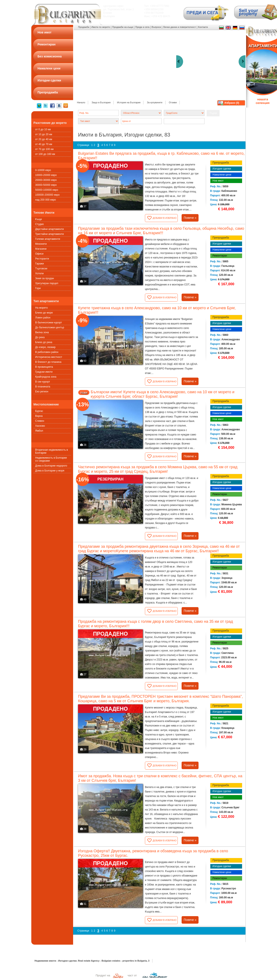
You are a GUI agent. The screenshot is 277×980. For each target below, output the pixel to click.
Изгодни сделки (222, 169)
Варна (39, 416)
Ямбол (39, 431)
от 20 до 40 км (44, 139)
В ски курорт (43, 382)
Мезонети (41, 244)
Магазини (41, 249)
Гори (38, 288)
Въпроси (156, 27)
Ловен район (43, 318)
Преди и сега (142, 27)
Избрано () (232, 103)
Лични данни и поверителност (180, 27)
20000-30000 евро (46, 180)
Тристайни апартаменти (49, 234)
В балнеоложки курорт (49, 323)
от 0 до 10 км (43, 129)
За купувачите (155, 102)
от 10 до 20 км (44, 134)
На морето (41, 308)
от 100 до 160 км (45, 154)
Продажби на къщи (123, 27)
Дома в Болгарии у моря (50, 471)
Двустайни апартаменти (50, 229)
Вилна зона (42, 332)
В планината (43, 387)
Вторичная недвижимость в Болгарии (52, 451)
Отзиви (173, 102)
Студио (39, 224)
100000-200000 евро (47, 195)
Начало (81, 102)
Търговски (41, 269)
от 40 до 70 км (44, 144)
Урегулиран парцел (47, 283)
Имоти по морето (101, 27)
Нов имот (218, 181)
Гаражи (40, 264)
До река (40, 337)
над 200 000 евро (46, 200)
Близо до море (44, 313)
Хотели (39, 273)
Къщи (38, 219)
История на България (129, 102)
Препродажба (221, 163)
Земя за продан (44, 278)
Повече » (190, 218)
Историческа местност (49, 357)
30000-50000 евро (46, 185)
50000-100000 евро (47, 190)
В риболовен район (47, 352)
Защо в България (101, 102)
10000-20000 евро (46, 175)
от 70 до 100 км (44, 149)
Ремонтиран (220, 256)
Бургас (39, 411)
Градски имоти (44, 372)
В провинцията (44, 367)
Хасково (40, 426)
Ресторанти (42, 259)
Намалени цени (222, 175)
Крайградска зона (46, 377)
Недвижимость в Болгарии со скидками (51, 459)
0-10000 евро (43, 170)
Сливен (40, 421)
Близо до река (44, 342)
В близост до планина (48, 362)
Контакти (203, 27)
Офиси (39, 254)
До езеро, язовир (45, 347)
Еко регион (42, 392)
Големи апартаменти (48, 239)
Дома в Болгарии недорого (51, 466)
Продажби (84, 27)
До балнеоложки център (50, 327)
